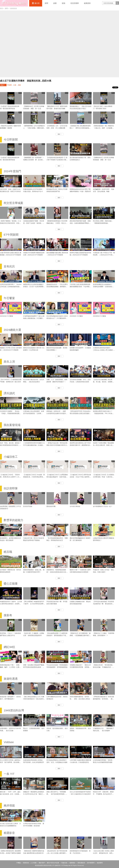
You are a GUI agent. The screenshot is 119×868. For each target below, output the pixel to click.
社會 (15, 85)
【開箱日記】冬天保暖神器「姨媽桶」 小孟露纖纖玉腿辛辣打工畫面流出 (80, 635)
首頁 (1, 8)
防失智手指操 (28, 506)
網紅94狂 (9, 647)
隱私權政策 (81, 863)
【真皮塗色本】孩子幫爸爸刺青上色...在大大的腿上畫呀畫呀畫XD (57, 853)
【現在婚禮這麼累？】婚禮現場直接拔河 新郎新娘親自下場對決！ (57, 635)
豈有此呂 (9, 266)
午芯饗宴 (9, 298)
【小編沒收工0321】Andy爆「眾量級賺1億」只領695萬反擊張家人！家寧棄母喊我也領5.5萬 (34, 477)
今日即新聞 (11, 140)
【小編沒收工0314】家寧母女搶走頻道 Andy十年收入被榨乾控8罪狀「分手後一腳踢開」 (80, 477)
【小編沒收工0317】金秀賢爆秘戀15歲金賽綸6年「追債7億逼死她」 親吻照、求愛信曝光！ (57, 477)
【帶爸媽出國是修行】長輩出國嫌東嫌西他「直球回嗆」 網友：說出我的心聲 (103, 699)
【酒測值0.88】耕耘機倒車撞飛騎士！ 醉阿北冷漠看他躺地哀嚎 (80, 128)
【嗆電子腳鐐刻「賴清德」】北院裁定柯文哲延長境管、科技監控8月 (10, 223)
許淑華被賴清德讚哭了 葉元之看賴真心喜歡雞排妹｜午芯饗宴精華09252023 (34, 318)
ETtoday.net (66, 865)
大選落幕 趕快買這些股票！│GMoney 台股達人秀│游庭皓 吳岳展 (104, 350)
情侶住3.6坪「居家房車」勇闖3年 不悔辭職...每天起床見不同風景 (103, 794)
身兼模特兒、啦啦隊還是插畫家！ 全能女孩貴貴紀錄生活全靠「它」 (57, 572)
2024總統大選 (12, 330)
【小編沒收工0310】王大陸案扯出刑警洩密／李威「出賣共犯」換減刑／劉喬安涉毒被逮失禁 (104, 477)
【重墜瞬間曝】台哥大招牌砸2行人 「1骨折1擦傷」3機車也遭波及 (34, 128)
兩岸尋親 (9, 806)
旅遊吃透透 (11, 679)
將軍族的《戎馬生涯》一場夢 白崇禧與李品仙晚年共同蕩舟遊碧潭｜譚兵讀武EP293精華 (57, 413)
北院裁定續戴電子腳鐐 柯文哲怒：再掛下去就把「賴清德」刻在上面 (34, 223)
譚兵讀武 (9, 393)
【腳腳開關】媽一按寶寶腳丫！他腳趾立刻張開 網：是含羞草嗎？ (34, 160)
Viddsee (9, 742)
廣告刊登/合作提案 (53, 863)
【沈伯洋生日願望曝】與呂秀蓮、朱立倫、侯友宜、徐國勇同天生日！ (103, 382)
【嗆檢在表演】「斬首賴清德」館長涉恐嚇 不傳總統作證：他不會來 (103, 667)
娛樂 (55, 3)
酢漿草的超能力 (13, 520)
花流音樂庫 (75, 3)
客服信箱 (64, 863)
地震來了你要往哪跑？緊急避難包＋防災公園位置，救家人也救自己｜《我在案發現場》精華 (103, 445)
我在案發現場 (12, 425)
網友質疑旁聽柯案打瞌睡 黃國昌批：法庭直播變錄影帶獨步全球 (80, 223)
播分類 (37, 3)
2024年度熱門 (12, 171)
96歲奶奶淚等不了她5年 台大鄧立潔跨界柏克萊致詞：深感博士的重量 (11, 604)
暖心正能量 (11, 584)
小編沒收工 (11, 457)
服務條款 (72, 863)
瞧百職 (8, 552)
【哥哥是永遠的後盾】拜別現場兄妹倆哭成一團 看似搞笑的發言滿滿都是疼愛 (103, 604)
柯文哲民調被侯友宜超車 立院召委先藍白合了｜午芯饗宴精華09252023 (57, 318)
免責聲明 (100, 863)
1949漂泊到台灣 (14, 710)
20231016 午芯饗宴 (7, 316)
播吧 (14, 3)
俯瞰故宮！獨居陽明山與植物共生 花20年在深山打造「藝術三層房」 (34, 794)
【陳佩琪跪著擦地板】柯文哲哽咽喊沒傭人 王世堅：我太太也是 (57, 223)
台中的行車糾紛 (75, 506)
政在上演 (9, 362)
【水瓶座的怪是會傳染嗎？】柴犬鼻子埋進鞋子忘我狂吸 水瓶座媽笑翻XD (57, 160)
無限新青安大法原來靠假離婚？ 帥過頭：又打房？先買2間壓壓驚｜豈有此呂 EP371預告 (34, 287)
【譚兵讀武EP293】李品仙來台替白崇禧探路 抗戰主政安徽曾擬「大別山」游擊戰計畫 (80, 413)
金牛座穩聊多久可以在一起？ (103, 506)
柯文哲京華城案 (13, 203)
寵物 (63, 3)
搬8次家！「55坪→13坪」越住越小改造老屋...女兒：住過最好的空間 (10, 794)
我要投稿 (26, 863)
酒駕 (19, 85)
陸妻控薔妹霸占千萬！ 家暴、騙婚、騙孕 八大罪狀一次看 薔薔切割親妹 (10, 667)
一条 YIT (9, 774)
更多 (60, 134)
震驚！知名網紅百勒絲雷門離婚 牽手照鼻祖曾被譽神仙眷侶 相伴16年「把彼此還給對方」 (34, 667)
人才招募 (34, 863)
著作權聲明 (91, 863)
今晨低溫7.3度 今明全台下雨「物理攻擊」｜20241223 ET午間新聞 (104, 255)
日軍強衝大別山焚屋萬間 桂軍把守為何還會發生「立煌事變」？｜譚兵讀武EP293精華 (34, 413)
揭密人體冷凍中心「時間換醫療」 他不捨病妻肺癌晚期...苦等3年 (57, 794)
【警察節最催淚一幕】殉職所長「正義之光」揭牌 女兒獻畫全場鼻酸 (103, 128)
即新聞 (9, 85)
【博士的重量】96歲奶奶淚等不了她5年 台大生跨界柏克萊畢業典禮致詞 (34, 604)
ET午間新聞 (11, 235)
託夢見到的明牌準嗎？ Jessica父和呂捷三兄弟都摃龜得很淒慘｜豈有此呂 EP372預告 (11, 287)
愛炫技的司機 (51, 506)
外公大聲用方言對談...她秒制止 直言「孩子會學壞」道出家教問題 (10, 762)
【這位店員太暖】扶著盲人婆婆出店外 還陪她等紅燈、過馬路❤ (103, 853)
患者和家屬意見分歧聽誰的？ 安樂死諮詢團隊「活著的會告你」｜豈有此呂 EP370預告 (103, 287)
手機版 (19, 863)
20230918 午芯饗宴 (99, 316)
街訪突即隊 (11, 488)
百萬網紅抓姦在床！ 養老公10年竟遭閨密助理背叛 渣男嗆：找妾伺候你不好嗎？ (80, 667)
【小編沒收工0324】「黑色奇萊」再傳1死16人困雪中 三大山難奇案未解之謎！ (10, 477)
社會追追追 (13, 8)
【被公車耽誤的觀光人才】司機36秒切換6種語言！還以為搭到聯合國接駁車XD (34, 699)
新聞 (46, 3)
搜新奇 (8, 615)
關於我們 (42, 863)
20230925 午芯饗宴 (76, 316)
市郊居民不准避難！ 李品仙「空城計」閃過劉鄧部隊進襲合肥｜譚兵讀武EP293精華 (10, 413)
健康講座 (87, 3)
